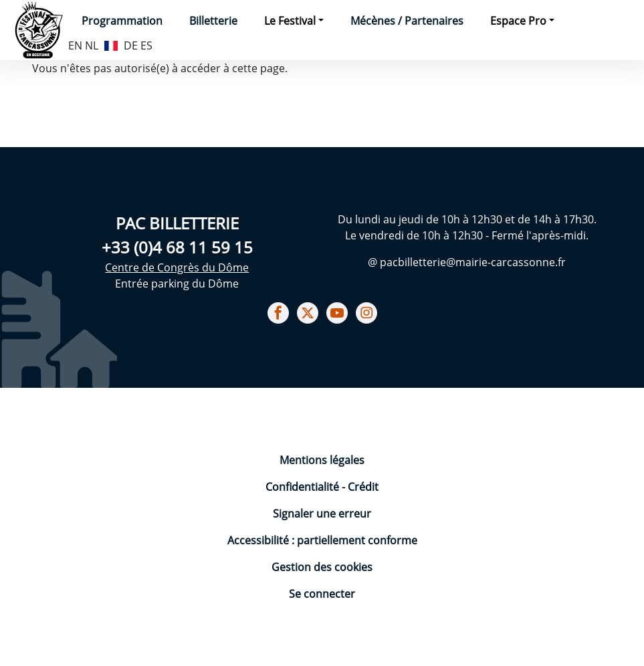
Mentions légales (322, 460)
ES (146, 45)
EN (75, 45)
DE (131, 45)
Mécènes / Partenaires (407, 21)
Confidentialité (304, 487)
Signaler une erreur (322, 514)
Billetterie (213, 21)
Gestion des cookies (322, 567)
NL (92, 45)
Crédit (363, 487)
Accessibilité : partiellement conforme (322, 540)
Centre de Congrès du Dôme (177, 267)
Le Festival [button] (290, 21)
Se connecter (322, 594)
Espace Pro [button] (518, 21)
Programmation (122, 21)
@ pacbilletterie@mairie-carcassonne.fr (467, 262)
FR (111, 44)
